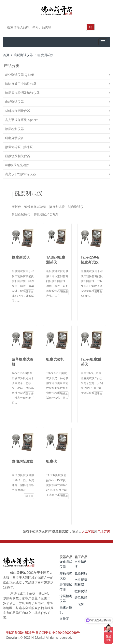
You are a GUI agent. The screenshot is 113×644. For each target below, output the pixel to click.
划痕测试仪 (76, 207)
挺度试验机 (55, 359)
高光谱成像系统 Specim (22, 120)
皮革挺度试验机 (22, 362)
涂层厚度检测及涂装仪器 (22, 93)
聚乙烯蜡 (81, 598)
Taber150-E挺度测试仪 (90, 260)
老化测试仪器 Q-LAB (20, 75)
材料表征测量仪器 (18, 111)
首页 (6, 55)
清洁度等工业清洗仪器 (21, 84)
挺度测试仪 (45, 55)
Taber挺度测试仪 (91, 362)
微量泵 (64, 619)
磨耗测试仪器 (23, 55)
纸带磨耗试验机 (35, 207)
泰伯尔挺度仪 (22, 461)
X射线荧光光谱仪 (17, 165)
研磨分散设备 (14, 138)
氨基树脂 (81, 573)
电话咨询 (104, 532)
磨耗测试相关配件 (46, 215)
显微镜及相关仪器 (18, 156)
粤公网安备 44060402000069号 (58, 633)
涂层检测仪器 (14, 129)
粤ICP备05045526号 (20, 633)
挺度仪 (51, 461)
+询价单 (26, 293)
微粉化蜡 (81, 591)
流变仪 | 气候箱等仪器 (20, 174)
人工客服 (88, 532)
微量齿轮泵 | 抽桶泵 (19, 147)
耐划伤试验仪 (21, 215)
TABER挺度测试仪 (56, 260)
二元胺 (79, 604)
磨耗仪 (16, 207)
